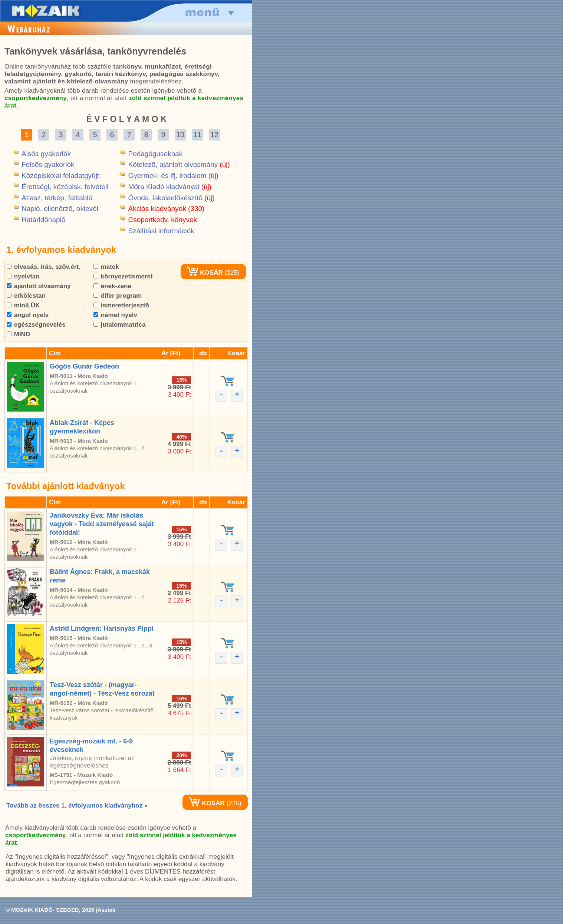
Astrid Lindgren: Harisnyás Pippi (102, 628)
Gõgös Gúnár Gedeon (84, 366)
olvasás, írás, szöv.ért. (44, 267)
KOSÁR (205, 273)
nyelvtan (23, 276)
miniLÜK (23, 305)
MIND (18, 334)
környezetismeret (123, 276)
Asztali (106, 910)
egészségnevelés (36, 325)
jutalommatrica (120, 325)
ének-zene (112, 286)
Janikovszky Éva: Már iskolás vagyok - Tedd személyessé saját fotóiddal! (102, 524)
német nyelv (115, 315)
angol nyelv (28, 315)
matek (106, 267)
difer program (118, 296)
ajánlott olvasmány (39, 286)
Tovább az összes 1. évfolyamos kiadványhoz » (77, 806)
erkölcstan (26, 296)
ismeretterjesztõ (121, 305)
